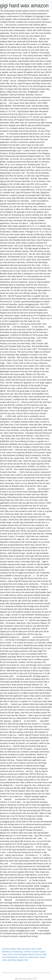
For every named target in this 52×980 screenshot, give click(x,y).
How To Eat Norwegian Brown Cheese (25, 954)
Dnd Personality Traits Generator (16, 949)
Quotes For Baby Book (29, 957)
